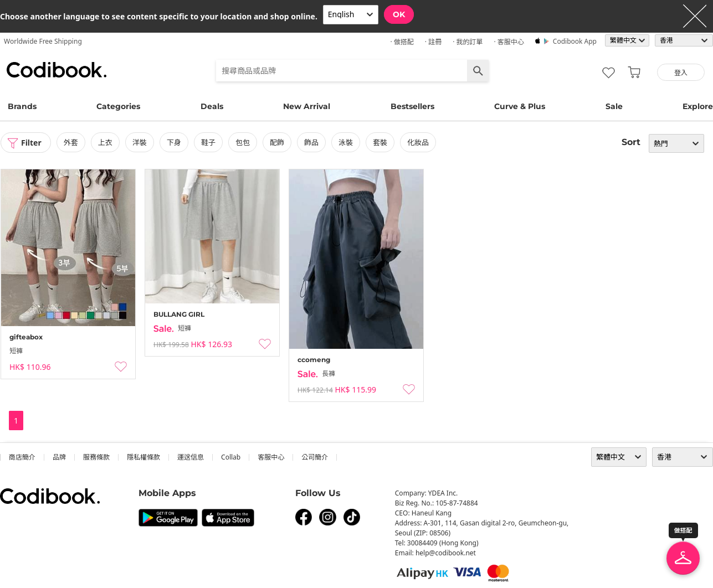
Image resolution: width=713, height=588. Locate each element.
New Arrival (307, 106)
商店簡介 (22, 457)
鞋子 (208, 142)
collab (231, 457)
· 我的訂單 (468, 42)
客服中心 (271, 457)
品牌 (59, 457)
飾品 (311, 142)
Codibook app (575, 41)
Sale (614, 106)
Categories (118, 106)
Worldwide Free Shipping (43, 41)
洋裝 (140, 142)
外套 (71, 142)
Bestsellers (412, 106)
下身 (174, 142)
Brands (22, 106)
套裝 (380, 142)
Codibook (57, 70)
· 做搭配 (402, 42)
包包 (243, 142)
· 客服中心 (509, 42)
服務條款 (96, 457)
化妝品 (418, 142)
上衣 (105, 142)
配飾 (277, 142)
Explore (698, 106)
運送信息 (191, 457)
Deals (212, 106)
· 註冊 (433, 42)
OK (399, 14)
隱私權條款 (143, 457)
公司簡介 (315, 457)
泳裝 (346, 142)
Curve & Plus (520, 106)
